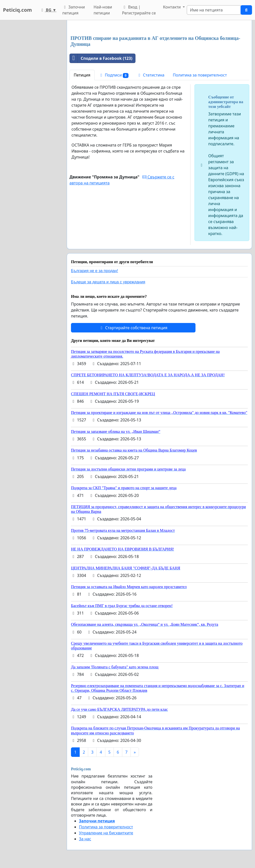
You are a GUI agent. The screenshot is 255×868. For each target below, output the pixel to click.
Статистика (151, 75)
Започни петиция (74, 10)
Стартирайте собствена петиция (133, 328)
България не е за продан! (95, 271)
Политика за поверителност (200, 75)
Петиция (82, 75)
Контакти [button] (172, 7)
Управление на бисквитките (106, 833)
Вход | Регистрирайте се (139, 10)
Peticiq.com (17, 10)
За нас (85, 839)
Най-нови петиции (103, 10)
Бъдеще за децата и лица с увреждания (108, 282)
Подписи (114, 75)
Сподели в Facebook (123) (101, 58)
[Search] (214, 10)
